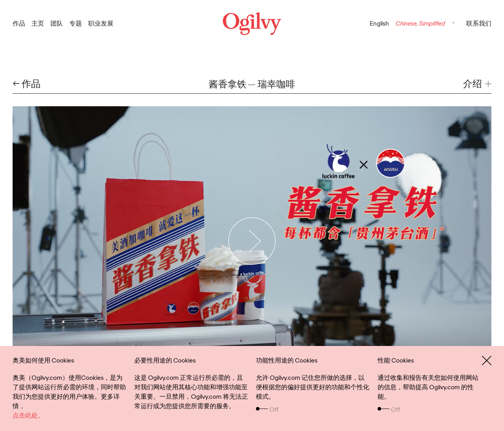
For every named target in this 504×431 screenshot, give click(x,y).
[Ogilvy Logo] (252, 24)
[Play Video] (252, 241)
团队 (57, 23)
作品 (19, 23)
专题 (76, 23)
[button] (477, 84)
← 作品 (27, 84)
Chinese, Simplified (420, 23)
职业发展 (101, 23)
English (379, 23)
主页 (38, 23)
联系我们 (479, 23)
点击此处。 (28, 415)
